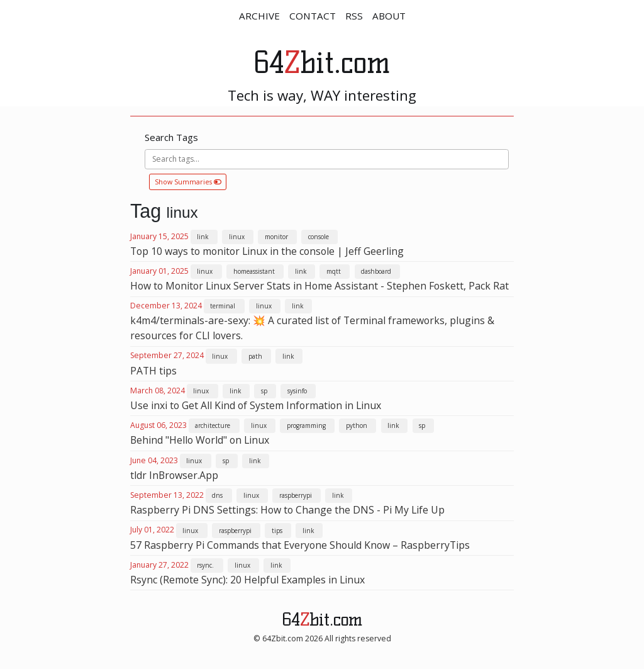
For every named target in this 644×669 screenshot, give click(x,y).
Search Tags (171, 137)
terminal (223, 306)
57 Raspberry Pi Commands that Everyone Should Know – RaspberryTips (300, 545)
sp (264, 391)
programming (306, 425)
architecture (213, 425)
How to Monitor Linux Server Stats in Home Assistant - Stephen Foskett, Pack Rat (319, 286)
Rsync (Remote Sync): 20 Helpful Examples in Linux (247, 580)
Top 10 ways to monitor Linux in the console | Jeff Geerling (267, 251)
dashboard (376, 271)
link (203, 237)
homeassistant (254, 271)
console (319, 237)
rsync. (205, 565)
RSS (354, 16)
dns (217, 495)
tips (277, 531)
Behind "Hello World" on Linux (200, 440)
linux (237, 237)
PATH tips (153, 371)
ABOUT (389, 16)
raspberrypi (296, 495)
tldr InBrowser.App (174, 475)
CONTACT (313, 16)
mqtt (334, 271)
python (357, 425)
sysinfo (297, 391)
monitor (276, 237)
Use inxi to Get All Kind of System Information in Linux (256, 405)
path (255, 356)
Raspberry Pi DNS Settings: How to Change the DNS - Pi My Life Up (287, 510)
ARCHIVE (259, 16)
